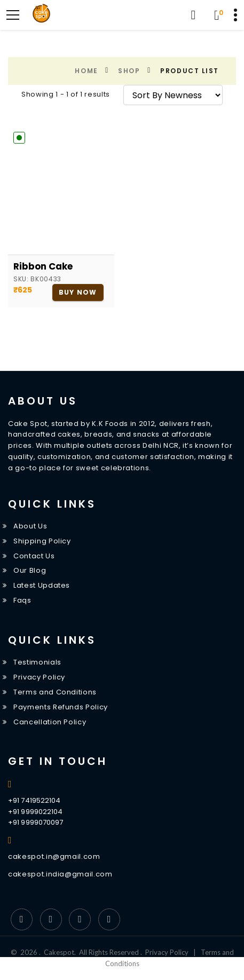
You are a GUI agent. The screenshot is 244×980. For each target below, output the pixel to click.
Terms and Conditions (55, 692)
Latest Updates (42, 585)
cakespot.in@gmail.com (54, 856)
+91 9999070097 (36, 822)
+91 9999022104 (35, 812)
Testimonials (37, 662)
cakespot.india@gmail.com (60, 874)
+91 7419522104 (34, 800)
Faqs (22, 600)
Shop (129, 71)
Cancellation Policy (50, 722)
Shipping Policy (42, 541)
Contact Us (34, 556)
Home (86, 71)
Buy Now (78, 292)
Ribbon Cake (43, 266)
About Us (30, 526)
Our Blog (30, 570)
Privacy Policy (39, 677)
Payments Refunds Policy (61, 707)
